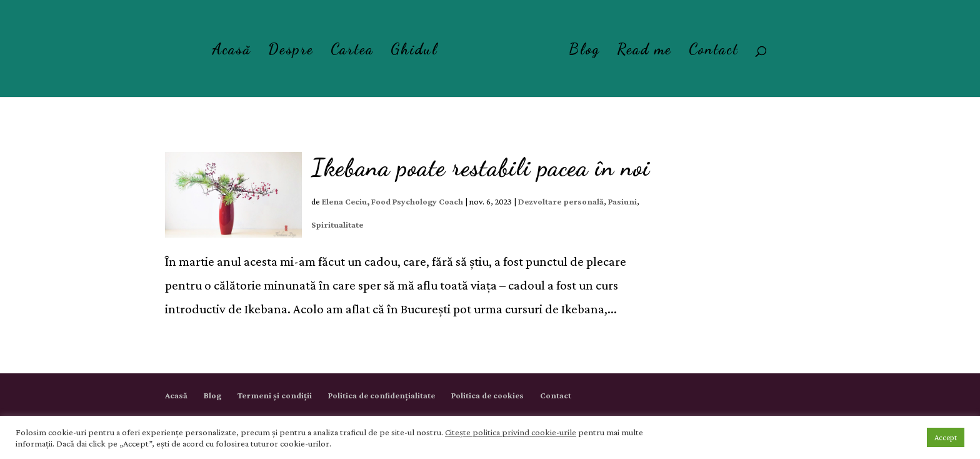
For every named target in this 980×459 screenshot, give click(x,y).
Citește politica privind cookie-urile (511, 432)
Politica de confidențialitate (382, 395)
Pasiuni (622, 201)
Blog (584, 52)
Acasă (232, 52)
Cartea (352, 52)
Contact (714, 52)
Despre (291, 52)
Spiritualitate (337, 224)
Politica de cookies (487, 395)
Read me (644, 52)
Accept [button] (946, 437)
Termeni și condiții (275, 395)
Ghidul (414, 52)
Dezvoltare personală (561, 201)
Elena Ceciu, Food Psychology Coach (392, 201)
